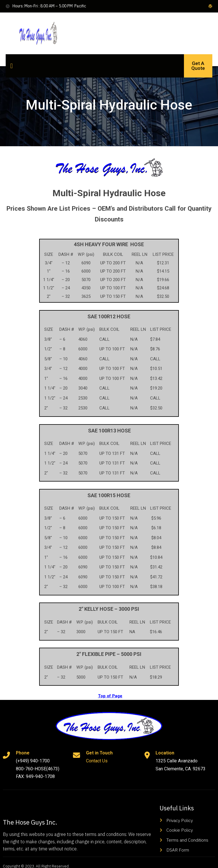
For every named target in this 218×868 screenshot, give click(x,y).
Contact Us (97, 755)
